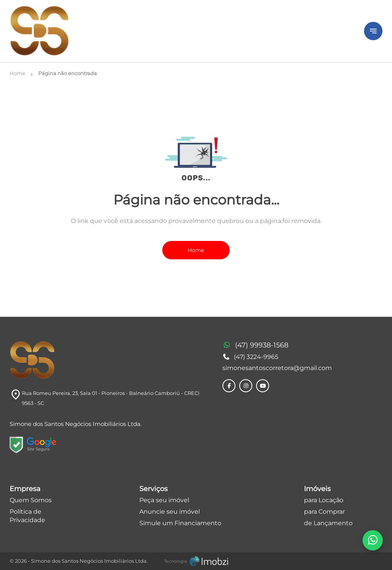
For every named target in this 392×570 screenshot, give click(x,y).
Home (196, 250)
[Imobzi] (196, 561)
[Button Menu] (373, 31)
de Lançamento (328, 523)
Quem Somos (31, 500)
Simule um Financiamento (180, 523)
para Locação (324, 500)
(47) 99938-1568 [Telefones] (255, 346)
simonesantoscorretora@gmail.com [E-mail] (277, 368)
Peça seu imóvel (164, 500)
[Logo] (182, 31)
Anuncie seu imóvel (170, 512)
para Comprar (324, 512)
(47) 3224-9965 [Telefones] (250, 357)
